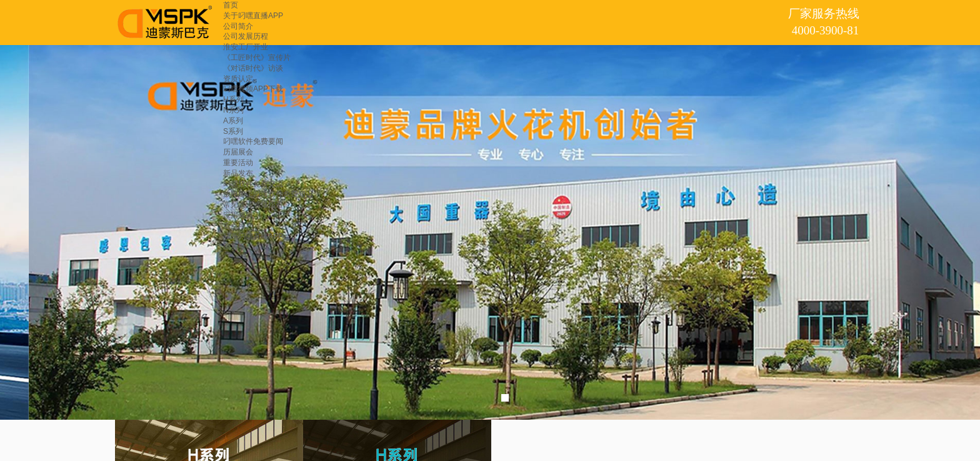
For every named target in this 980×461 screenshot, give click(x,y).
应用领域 (238, 215)
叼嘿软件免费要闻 (253, 141)
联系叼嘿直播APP (253, 236)
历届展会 (238, 152)
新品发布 (238, 173)
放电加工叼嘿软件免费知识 (268, 194)
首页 (231, 5)
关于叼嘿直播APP (253, 16)
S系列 (233, 131)
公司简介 (238, 26)
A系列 (233, 121)
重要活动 (238, 163)
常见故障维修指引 (253, 205)
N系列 (233, 110)
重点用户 (238, 226)
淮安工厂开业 (246, 47)
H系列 (233, 99)
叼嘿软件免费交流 (253, 184)
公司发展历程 (246, 36)
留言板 (234, 246)
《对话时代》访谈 (253, 68)
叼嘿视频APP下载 (253, 89)
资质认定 (238, 79)
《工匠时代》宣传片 (257, 58)
